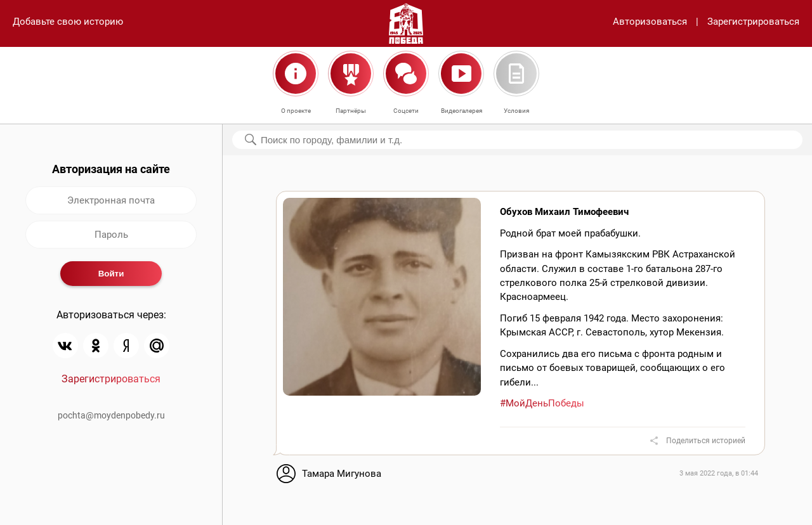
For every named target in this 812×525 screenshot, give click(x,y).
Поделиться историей (706, 441)
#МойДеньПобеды (542, 403)
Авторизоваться (650, 22)
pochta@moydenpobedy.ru (111, 415)
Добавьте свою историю (68, 22)
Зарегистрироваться (753, 22)
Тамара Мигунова (342, 474)
